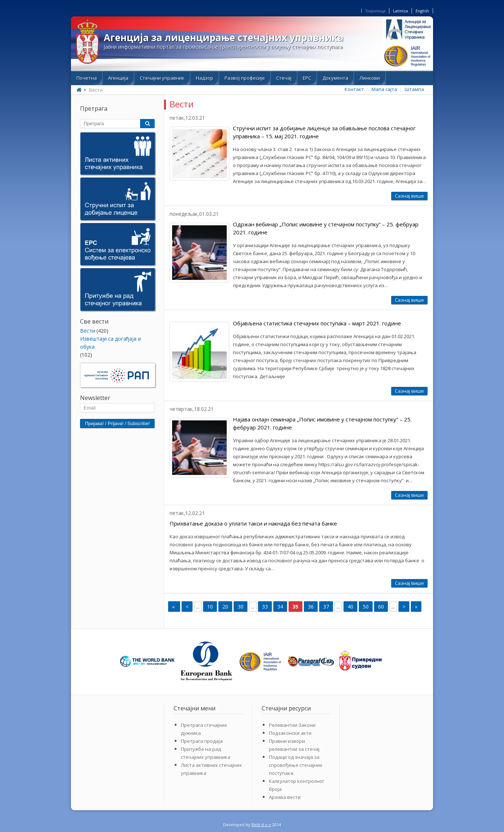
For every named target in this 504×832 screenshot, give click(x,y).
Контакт (354, 89)
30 (241, 607)
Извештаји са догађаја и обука (110, 343)
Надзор (205, 78)
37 (326, 607)
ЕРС (307, 78)
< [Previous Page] (187, 607)
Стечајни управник (162, 78)
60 (381, 607)
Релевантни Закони (292, 725)
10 (210, 607)
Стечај (284, 78)
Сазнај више (409, 196)
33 (265, 607)
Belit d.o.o (261, 825)
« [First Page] (174, 607)
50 (366, 607)
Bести (88, 331)
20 (225, 607)
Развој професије (245, 78)
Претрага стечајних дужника (204, 729)
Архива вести (285, 797)
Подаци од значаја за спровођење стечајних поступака (296, 765)
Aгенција (118, 78)
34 (280, 607)
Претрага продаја (202, 741)
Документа (335, 78)
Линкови (370, 78)
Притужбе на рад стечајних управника (206, 753)
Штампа (414, 89)
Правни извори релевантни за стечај (294, 745)
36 (311, 607)
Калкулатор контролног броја (297, 785)
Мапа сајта (384, 89)
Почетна (87, 78)
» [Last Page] (416, 607)
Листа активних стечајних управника (211, 769)
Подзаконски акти (290, 733)
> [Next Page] (404, 607)
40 (350, 607)
